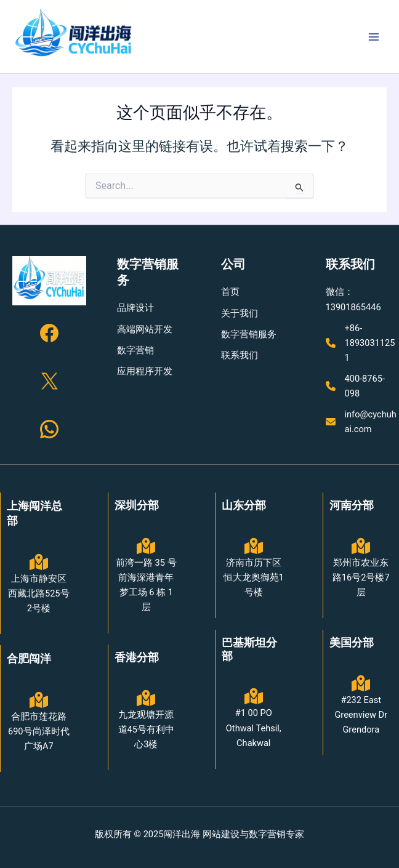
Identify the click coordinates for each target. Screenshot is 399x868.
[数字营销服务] (249, 334)
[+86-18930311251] (363, 343)
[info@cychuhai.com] (363, 422)
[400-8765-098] (363, 386)
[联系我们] (240, 355)
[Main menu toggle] (374, 37)
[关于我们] (240, 313)
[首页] (230, 292)
